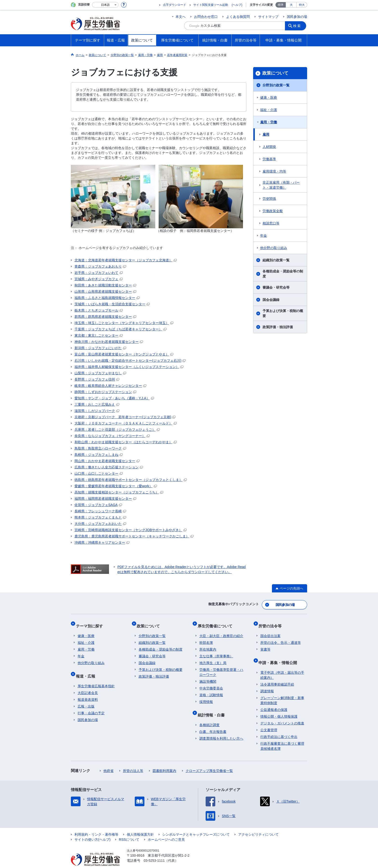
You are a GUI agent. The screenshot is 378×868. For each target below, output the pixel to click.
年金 (263, 236)
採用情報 (206, 696)
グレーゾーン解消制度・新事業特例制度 (282, 691)
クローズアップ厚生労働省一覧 (209, 761)
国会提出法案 (270, 630)
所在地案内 (208, 644)
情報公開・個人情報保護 (279, 707)
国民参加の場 (297, 17)
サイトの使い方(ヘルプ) (92, 830)
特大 (302, 5)
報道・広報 (87, 669)
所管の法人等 (133, 761)
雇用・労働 (269, 122)
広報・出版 (86, 697)
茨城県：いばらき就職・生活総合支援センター (112, 304)
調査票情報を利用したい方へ (221, 729)
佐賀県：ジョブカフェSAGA (98, 505)
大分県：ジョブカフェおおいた (100, 524)
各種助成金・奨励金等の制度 (283, 274)
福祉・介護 (269, 110)
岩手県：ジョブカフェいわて (99, 273)
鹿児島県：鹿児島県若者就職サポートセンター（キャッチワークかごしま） (134, 536)
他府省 (108, 761)
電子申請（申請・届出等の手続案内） (282, 666)
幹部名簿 (206, 637)
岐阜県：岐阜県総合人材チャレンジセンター (110, 386)
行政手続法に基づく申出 (279, 727)
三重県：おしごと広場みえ (97, 404)
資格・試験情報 (211, 689)
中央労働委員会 (211, 683)
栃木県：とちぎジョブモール (99, 310)
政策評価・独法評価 (278, 327)
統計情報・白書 (213, 707)
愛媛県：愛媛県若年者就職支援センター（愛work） (116, 486)
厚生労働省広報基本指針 (96, 677)
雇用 (266, 134)
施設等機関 (208, 676)
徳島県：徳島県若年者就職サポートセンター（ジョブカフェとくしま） (131, 480)
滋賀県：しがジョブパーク (97, 411)
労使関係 (269, 199)
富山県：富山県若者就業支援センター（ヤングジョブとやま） (124, 354)
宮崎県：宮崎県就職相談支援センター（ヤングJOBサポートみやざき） (131, 530)
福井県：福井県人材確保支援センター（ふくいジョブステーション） (129, 367)
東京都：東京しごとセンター (99, 335)
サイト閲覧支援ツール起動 (211, 5)
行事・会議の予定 (91, 704)
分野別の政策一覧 (276, 85)
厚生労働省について (217, 622)
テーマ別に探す (91, 622)
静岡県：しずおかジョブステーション (105, 392)
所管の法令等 (272, 622)
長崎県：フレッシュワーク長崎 (100, 511)
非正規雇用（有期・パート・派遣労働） (281, 185)
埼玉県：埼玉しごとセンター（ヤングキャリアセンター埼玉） (124, 323)
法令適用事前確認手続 (277, 675)
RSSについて (129, 830)
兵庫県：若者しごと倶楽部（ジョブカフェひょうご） (117, 430)
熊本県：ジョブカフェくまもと (100, 517)
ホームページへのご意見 (166, 830)
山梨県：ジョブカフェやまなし (100, 373)
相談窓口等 (271, 223)
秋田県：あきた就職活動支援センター (105, 285)
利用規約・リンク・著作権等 (96, 825)
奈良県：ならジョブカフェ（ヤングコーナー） (112, 436)
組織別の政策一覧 (276, 260)
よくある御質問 (238, 17)
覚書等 (265, 644)
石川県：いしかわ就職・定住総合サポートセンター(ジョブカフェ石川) (130, 361)
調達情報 (267, 682)
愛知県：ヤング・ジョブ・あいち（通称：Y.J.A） (114, 398)
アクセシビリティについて (258, 825)
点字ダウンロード (175, 5)
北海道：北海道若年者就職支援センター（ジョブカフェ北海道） (126, 260)
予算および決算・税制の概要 (283, 313)
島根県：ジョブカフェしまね (99, 455)
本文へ (181, 17)
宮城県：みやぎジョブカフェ (99, 279)
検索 (298, 26)
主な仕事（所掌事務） (216, 651)
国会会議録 (271, 300)
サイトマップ (268, 17)
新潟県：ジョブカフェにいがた (100, 348)
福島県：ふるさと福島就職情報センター (107, 298)
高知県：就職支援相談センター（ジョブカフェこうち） (119, 492)
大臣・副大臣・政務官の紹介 (221, 630)
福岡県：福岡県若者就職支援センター (105, 499)
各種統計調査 (209, 715)
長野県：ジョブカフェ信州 (97, 379)
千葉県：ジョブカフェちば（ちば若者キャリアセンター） (121, 329)
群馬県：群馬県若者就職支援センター (105, 317)
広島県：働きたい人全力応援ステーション (109, 467)
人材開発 (269, 147)
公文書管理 (269, 721)
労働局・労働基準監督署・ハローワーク (221, 667)
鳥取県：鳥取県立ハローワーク (100, 448)
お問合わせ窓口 (206, 17)
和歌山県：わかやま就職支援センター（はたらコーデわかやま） (126, 442)
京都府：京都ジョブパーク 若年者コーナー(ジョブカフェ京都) (125, 417)
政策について (275, 73)
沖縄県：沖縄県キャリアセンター (102, 542)
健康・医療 (269, 97)
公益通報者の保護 (274, 700)
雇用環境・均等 (274, 171)
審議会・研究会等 (276, 287)
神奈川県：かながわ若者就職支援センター (109, 342)
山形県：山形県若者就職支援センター (105, 292)
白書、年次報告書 (213, 722)
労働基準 (269, 159)
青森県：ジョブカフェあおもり (100, 266)
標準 (281, 5)
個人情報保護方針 (140, 825)
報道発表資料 (88, 690)
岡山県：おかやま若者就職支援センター (107, 461)
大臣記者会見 (88, 683)
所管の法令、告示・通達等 (281, 637)
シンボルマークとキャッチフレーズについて (196, 825)
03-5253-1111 (154, 851)
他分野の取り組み (274, 248)
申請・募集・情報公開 (280, 655)
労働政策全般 (273, 211)
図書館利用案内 (164, 761)
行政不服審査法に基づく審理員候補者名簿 (282, 737)
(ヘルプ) (237, 5)
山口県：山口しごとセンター (99, 473)
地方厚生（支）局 (213, 657)
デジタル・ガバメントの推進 (282, 714)
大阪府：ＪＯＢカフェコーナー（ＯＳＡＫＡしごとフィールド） (126, 423)
